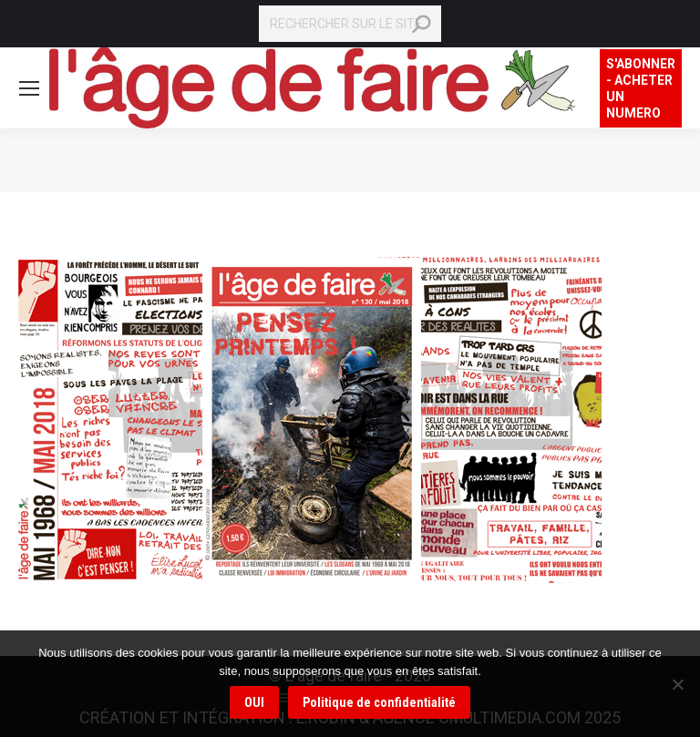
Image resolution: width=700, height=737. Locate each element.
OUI (254, 702)
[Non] (677, 684)
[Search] (350, 24)
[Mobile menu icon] (29, 88)
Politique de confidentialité (379, 702)
